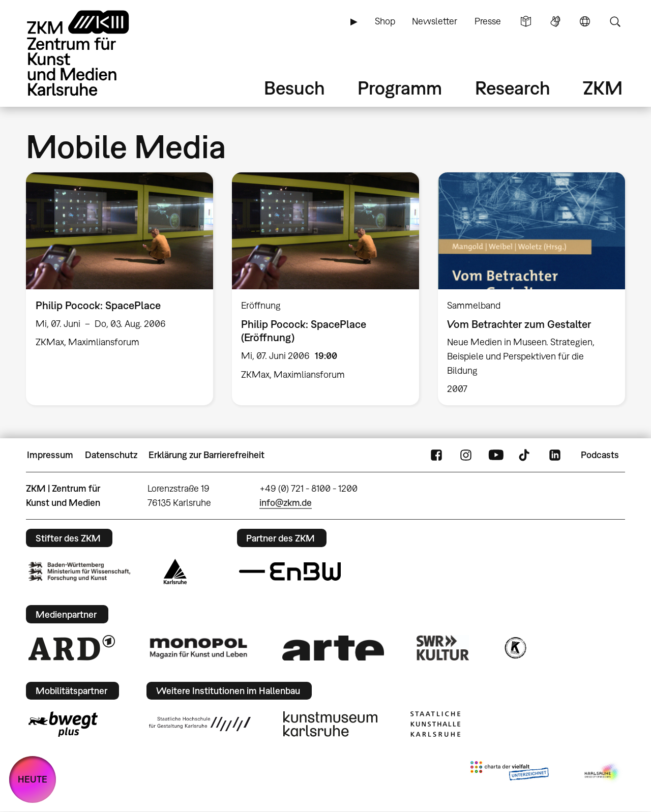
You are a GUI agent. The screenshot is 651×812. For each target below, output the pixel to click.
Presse (488, 21)
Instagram (466, 455)
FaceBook (436, 455)
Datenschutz (111, 455)
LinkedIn (555, 455)
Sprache (585, 21)
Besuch (294, 88)
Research (513, 88)
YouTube (496, 455)
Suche (615, 21)
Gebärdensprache (555, 21)
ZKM (603, 88)
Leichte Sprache (526, 21)
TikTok (525, 455)
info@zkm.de (286, 503)
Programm (400, 88)
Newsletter (435, 21)
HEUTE (33, 779)
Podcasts (600, 455)
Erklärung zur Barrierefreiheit (206, 455)
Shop (385, 21)
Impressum (50, 455)
